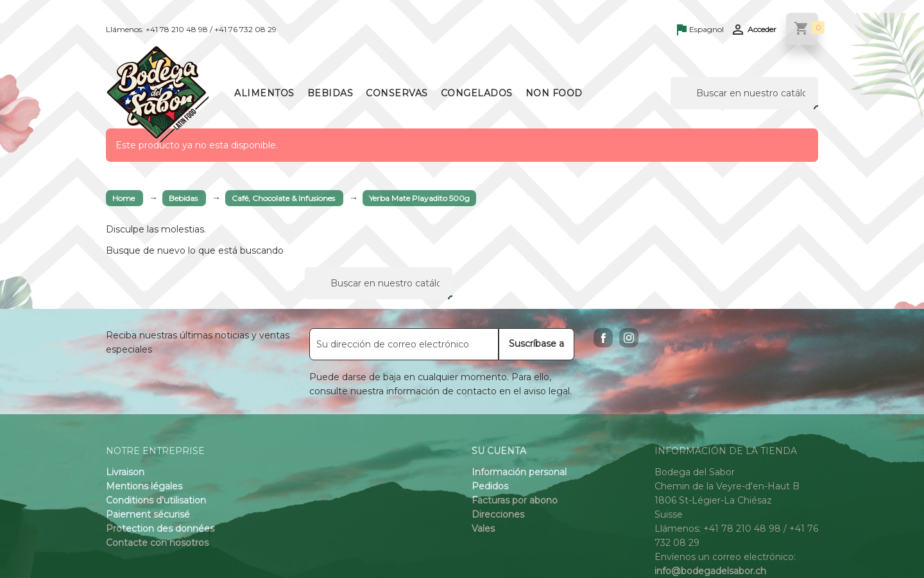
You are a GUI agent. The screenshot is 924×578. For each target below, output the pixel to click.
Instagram (629, 338)
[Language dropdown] (700, 30)
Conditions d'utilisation (156, 500)
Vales (483, 529)
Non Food (554, 93)
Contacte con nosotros (157, 543)
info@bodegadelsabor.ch (710, 571)
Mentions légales (144, 486)
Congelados (477, 93)
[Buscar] (744, 93)
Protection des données (160, 529)
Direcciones (498, 514)
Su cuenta (499, 451)
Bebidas (330, 93)
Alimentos (264, 93)
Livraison (125, 472)
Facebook (603, 338)
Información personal (519, 472)
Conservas (397, 93)
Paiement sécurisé (148, 514)
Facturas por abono (515, 500)
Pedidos (490, 486)
